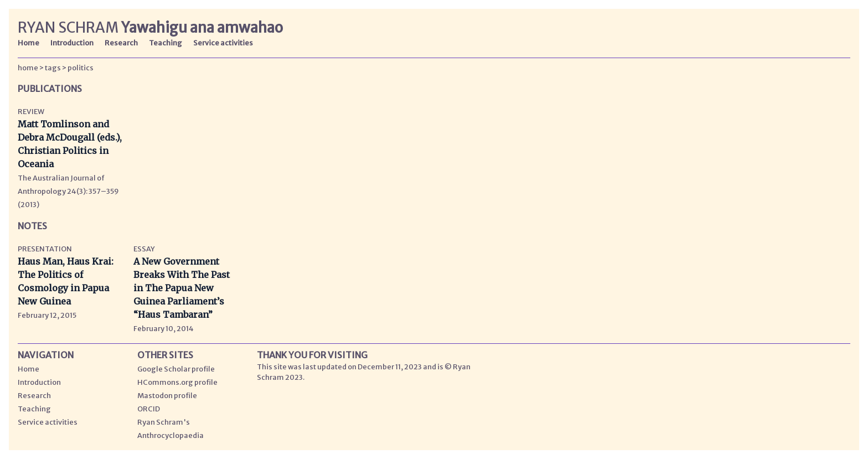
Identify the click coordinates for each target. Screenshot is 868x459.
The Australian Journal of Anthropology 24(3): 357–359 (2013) (68, 191)
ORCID (149, 409)
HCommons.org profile (177, 382)
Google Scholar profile (176, 369)
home (28, 68)
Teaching (166, 43)
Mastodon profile (167, 395)
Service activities (223, 43)
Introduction (72, 43)
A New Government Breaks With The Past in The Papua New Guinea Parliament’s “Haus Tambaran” (182, 288)
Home (29, 43)
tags (53, 68)
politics (81, 68)
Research (121, 43)
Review (31, 111)
